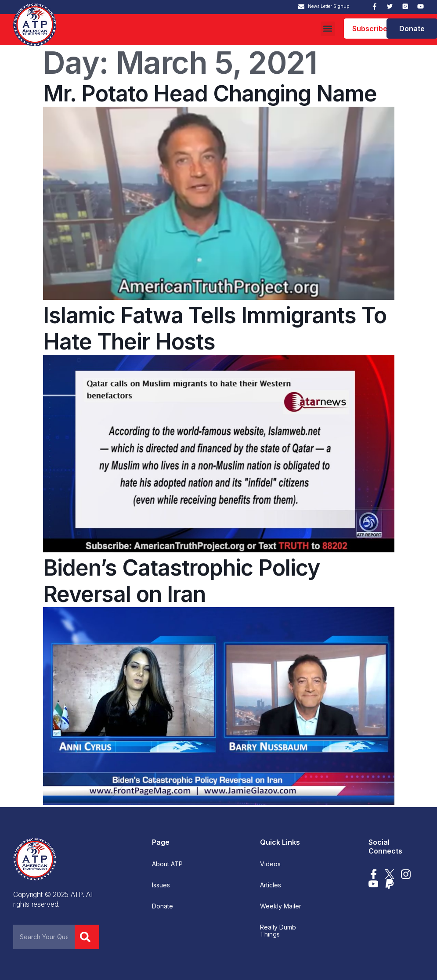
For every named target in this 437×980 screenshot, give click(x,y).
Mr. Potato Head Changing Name (210, 94)
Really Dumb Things (278, 931)
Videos (270, 864)
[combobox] (44, 937)
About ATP (167, 864)
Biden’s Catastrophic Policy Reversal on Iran (181, 581)
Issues (161, 885)
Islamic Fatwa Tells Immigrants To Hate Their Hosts (215, 328)
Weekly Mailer (281, 906)
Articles (271, 885)
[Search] (87, 937)
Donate (163, 906)
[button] (328, 29)
